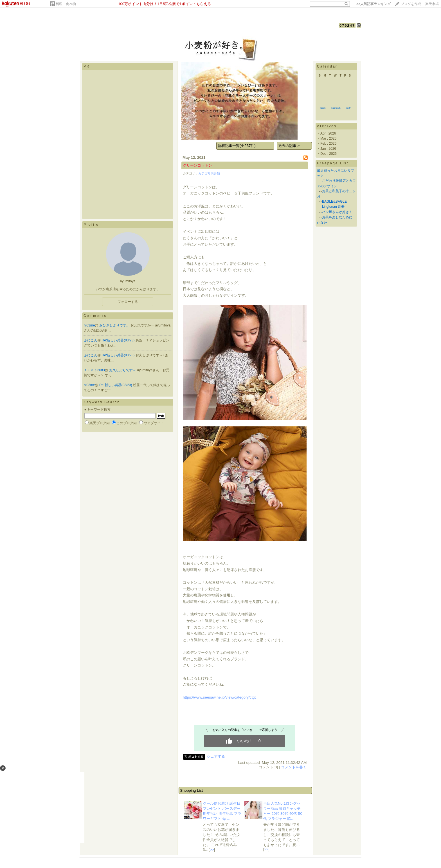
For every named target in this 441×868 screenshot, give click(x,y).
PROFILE (118, 32)
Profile (91, 225)
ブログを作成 (411, 4)
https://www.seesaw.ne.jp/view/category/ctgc (220, 697)
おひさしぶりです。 (115, 325)
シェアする (216, 756)
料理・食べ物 (66, 4)
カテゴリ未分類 (209, 173)
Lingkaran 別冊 (333, 207)
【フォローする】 (323, 31)
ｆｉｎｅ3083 (94, 370)
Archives (327, 126)
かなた (322, 223)
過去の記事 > (289, 146)
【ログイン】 (350, 31)
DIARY (101, 32)
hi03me (89, 325)
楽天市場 (432, 4)
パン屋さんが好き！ (337, 212)
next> (348, 108)
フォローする (128, 302)
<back (323, 108)
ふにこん (91, 340)
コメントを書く (294, 767)
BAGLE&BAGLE (334, 202)
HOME (87, 32)
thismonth (336, 108)
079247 (347, 25)
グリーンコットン (197, 165)
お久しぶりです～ (123, 370)
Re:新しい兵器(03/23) (119, 340)
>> (373, 4)
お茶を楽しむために (337, 217)
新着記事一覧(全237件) (237, 146)
